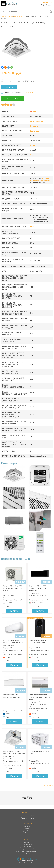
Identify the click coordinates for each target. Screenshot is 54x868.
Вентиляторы (27, 850)
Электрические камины (27, 848)
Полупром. (35, 131)
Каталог (10, 17)
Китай (33, 145)
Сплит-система (37, 121)
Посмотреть (28, 92)
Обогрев (46, 178)
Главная (4, 17)
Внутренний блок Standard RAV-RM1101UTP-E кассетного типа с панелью (14, 754)
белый (33, 155)
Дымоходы (27, 842)
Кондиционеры (19, 17)
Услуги (27, 830)
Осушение (35, 180)
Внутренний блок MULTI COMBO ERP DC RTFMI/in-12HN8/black (38, 588)
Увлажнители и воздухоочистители (27, 852)
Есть (32, 226)
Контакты (27, 826)
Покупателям (27, 832)
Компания (27, 823)
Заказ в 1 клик (13, 98)
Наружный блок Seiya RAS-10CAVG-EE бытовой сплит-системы (13, 588)
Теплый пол (27, 853)
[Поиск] (51, 12)
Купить (9, 87)
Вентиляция (45, 180)
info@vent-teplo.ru (46, 5)
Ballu (35, 111)
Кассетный (35, 126)
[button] (50, 798)
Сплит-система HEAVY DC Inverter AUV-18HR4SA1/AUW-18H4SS (40, 697)
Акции (27, 828)
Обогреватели (27, 846)
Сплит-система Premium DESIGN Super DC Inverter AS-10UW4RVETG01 (14, 643)
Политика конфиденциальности (27, 834)
